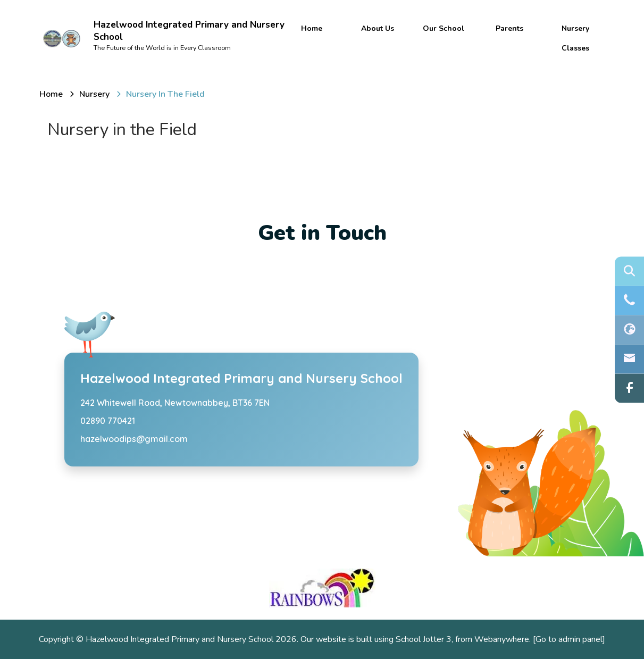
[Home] (51, 94)
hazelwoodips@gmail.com (134, 439)
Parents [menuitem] (509, 28)
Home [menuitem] (312, 28)
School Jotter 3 (424, 639)
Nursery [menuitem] (575, 28)
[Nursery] (94, 94)
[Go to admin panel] (569, 639)
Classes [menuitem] (575, 48)
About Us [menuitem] (378, 28)
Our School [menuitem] (444, 28)
